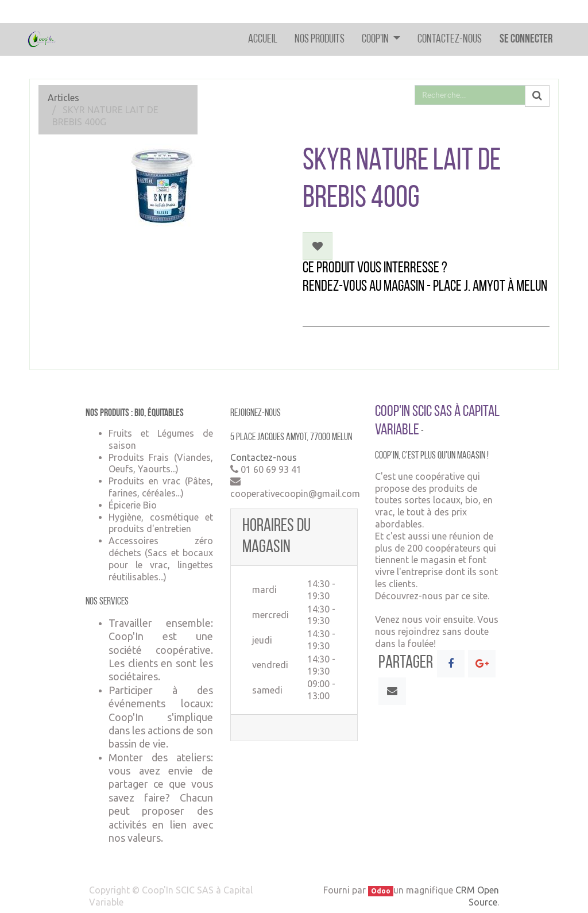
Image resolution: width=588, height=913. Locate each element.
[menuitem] (263, 39)
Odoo (381, 891)
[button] (318, 246)
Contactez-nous (264, 457)
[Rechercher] (537, 96)
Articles (63, 98)
